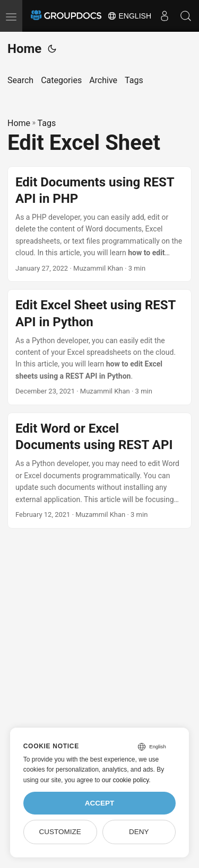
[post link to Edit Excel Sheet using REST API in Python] (99, 347)
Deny (139, 832)
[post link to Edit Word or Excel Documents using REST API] (99, 471)
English (129, 16)
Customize (60, 832)
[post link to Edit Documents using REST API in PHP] (99, 224)
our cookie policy (126, 780)
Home (24, 49)
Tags (47, 123)
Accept (100, 803)
